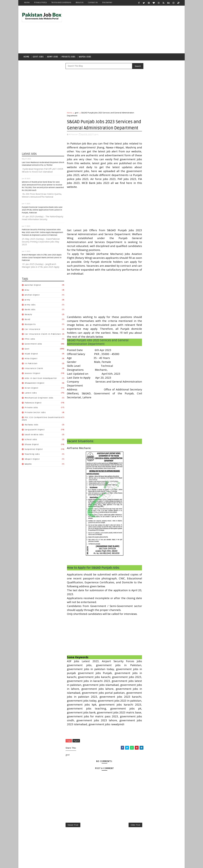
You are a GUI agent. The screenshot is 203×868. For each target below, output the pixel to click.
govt (27, 349)
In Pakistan (31, 364)
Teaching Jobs (32, 455)
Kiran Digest (32, 389)
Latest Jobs (31, 393)
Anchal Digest (32, 295)
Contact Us (93, 2)
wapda (28, 465)
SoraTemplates (40, 864)
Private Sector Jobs (35, 413)
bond (27, 320)
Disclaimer (107, 2)
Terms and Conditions (61, 2)
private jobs (31, 408)
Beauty (28, 315)
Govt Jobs (38, 57)
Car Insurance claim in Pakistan (43, 335)
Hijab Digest (31, 354)
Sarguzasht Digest (35, 430)
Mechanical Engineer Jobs (39, 398)
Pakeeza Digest (33, 403)
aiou (27, 291)
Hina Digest (31, 359)
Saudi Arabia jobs (34, 435)
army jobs (30, 305)
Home (27, 2)
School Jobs (31, 440)
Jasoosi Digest (32, 374)
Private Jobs (69, 57)
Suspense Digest (34, 450)
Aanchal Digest (33, 286)
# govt (76, 763)
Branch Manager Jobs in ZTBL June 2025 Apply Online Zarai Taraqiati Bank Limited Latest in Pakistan (42, 258)
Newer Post (73, 848)
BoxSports (30, 325)
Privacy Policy (40, 2)
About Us (80, 2)
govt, (96, 141)
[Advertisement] (130, 30)
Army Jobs (53, 57)
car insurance (33, 330)
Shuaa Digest (32, 445)
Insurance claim (34, 369)
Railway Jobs (32, 425)
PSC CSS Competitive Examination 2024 (159, 369)
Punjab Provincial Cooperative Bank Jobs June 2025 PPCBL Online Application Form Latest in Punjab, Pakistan (42, 211)
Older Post (129, 848)
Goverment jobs (33, 344)
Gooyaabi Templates (72, 864)
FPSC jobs (30, 340)
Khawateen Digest (35, 384)
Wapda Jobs (85, 57)
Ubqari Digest (32, 460)
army (27, 300)
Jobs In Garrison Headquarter (41, 379)
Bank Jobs (30, 310)
